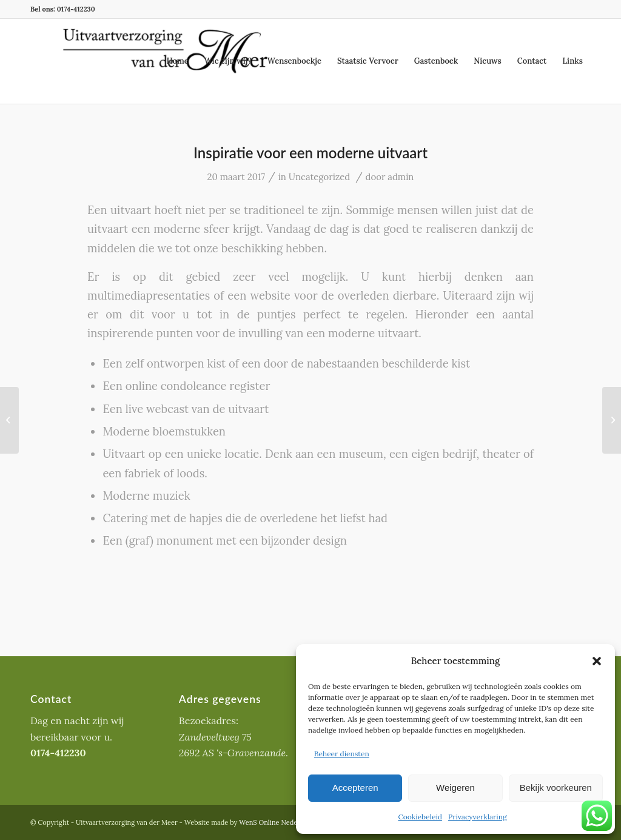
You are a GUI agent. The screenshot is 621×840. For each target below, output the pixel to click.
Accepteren (355, 788)
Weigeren (455, 788)
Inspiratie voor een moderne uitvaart (310, 153)
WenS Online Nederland (276, 822)
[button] (597, 661)
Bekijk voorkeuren (556, 788)
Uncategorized (319, 177)
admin (401, 177)
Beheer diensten (342, 754)
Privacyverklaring (478, 817)
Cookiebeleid (420, 817)
